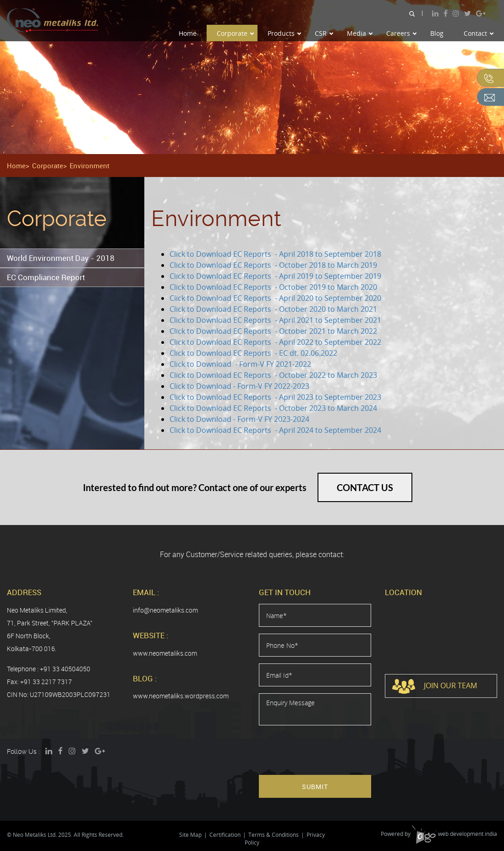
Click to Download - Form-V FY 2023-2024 (239, 419)
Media (360, 33)
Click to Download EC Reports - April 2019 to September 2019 (275, 276)
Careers (401, 33)
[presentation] (329, 750)
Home (188, 33)
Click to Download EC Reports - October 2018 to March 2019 (273, 265)
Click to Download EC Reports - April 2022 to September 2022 (275, 342)
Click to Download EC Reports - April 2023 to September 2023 (275, 397)
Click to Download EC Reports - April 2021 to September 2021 (275, 320)
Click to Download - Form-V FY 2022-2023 (239, 386)
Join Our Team (435, 686)
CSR (324, 33)
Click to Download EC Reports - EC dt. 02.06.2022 (253, 353)
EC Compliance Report (46, 277)
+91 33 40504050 (65, 669)
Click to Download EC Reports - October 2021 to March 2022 (273, 331)
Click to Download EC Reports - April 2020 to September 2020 (275, 298)
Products (284, 33)
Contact (479, 33)
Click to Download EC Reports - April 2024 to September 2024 (276, 430)
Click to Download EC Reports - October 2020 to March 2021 (273, 309)
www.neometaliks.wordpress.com (181, 696)
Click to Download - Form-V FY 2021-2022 (240, 364)
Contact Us (365, 487)
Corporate (235, 33)
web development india (455, 834)
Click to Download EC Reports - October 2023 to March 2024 (274, 408)
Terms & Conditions (274, 835)
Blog (437, 33)
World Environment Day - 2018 (61, 258)
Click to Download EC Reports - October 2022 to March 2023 (273, 375)
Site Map (190, 835)
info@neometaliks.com (165, 610)
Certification (225, 835)
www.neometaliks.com (165, 653)
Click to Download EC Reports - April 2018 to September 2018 (275, 254)
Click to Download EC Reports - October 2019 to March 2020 (273, 287)
